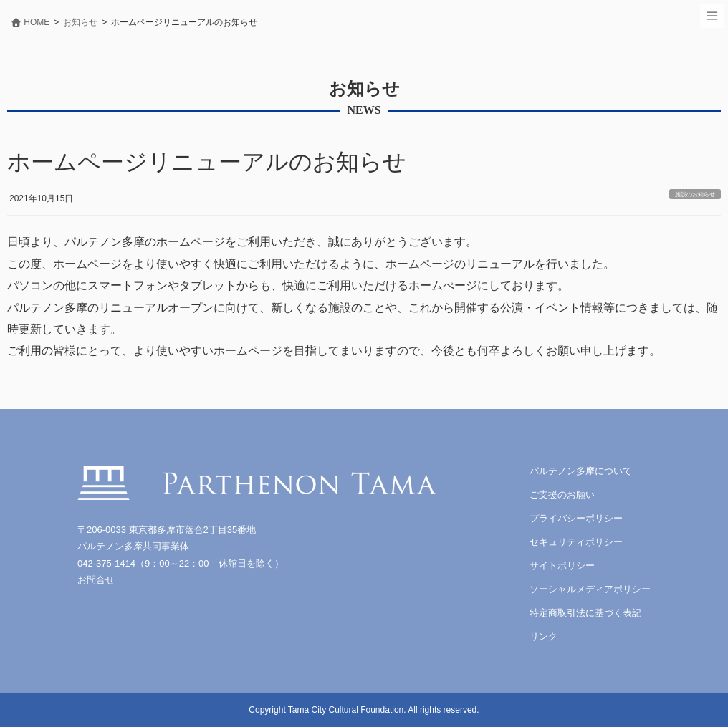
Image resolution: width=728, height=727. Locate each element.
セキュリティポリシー (576, 542)
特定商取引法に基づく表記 (585, 613)
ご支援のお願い (562, 495)
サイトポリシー (562, 565)
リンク (543, 636)
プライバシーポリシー (576, 518)
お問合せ (96, 580)
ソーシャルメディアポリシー (590, 589)
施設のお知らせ (695, 194)
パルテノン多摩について (581, 471)
